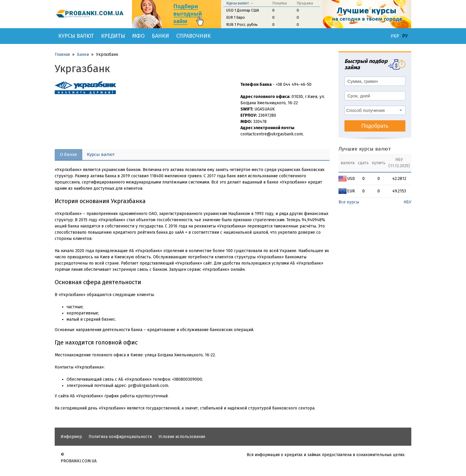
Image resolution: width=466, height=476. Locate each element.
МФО (138, 36)
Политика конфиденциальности (120, 437)
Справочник (193, 36)
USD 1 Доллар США (243, 10)
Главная (62, 54)
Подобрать (375, 126)
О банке (69, 154)
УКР (395, 36)
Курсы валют (76, 36)
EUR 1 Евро (236, 17)
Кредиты (113, 36)
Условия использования (182, 437)
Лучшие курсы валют (365, 149)
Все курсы (349, 202)
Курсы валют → (240, 3)
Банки (160, 36)
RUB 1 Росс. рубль (242, 24)
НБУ (407, 202)
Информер (71, 437)
